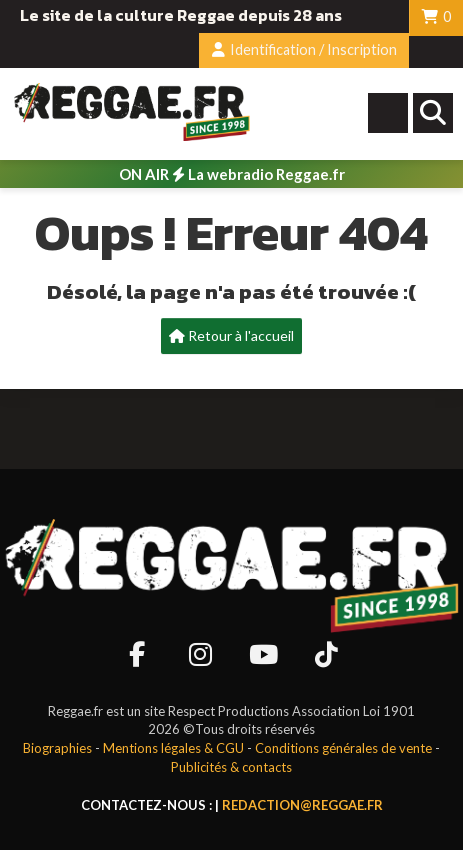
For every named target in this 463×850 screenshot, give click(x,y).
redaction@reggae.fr (302, 805)
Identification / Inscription (304, 49)
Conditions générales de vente (343, 748)
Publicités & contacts (231, 767)
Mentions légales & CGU (173, 748)
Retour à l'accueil (231, 335)
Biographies (57, 748)
